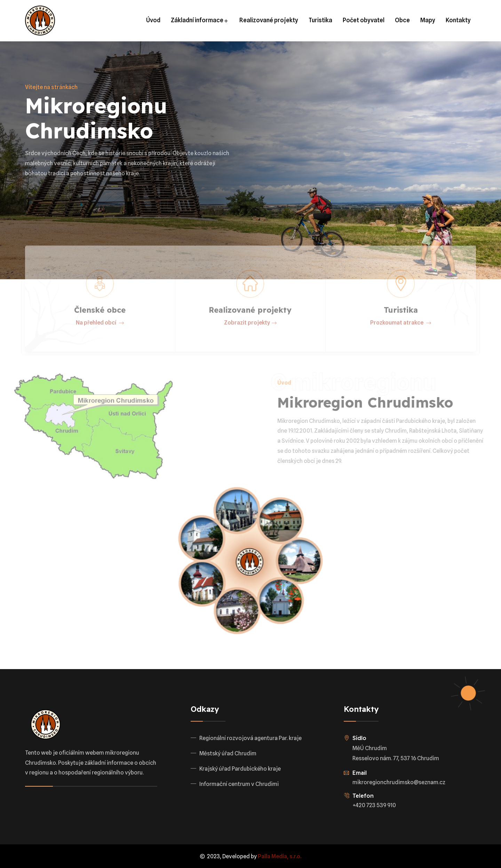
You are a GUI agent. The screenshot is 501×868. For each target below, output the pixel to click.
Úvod (153, 20)
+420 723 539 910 (374, 805)
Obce (402, 20)
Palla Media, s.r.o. (280, 856)
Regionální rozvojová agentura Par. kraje (250, 738)
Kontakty (458, 20)
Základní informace (200, 20)
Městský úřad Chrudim (228, 753)
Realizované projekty (269, 20)
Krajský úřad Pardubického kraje (240, 769)
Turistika (320, 20)
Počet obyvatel (364, 20)
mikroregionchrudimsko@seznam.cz (399, 782)
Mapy (428, 20)
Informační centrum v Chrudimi (239, 784)
